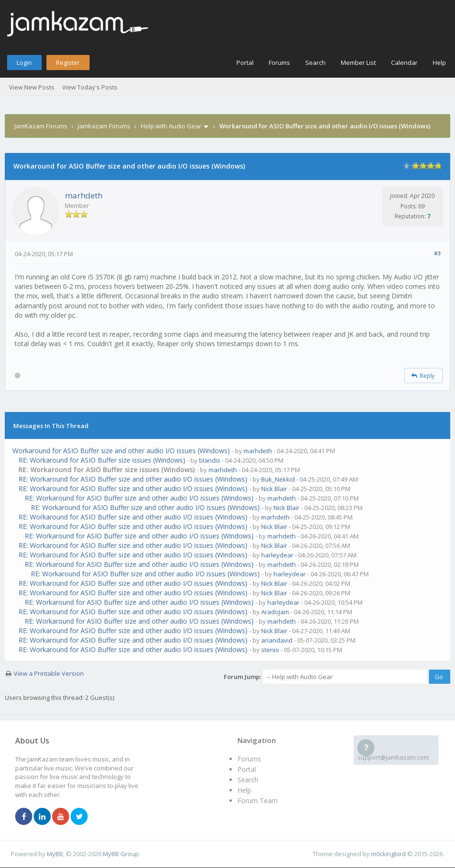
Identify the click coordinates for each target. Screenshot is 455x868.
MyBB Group (121, 854)
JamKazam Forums (41, 126)
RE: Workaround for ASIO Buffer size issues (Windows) (102, 460)
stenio (270, 650)
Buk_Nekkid (278, 479)
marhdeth (84, 195)
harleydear (277, 555)
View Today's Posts (90, 87)
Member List (358, 63)
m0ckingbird (388, 854)
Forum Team (258, 801)
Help (439, 63)
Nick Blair (274, 489)
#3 (437, 253)
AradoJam (275, 612)
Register (68, 63)
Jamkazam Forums (104, 126)
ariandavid (277, 640)
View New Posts (32, 87)
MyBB (55, 854)
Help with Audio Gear (171, 126)
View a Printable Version (49, 673)
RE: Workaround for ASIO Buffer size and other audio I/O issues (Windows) (133, 479)
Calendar (404, 63)
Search (315, 63)
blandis (210, 460)
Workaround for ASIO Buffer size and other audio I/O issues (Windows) (121, 451)
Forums (279, 63)
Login (24, 63)
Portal (245, 63)
